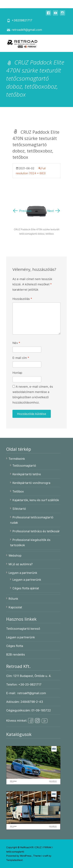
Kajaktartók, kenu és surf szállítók (36, 500)
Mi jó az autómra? (21, 564)
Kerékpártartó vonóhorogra (31, 483)
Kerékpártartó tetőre (27, 474)
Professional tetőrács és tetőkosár (36, 531)
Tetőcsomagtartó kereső (23, 629)
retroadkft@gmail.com (27, 30)
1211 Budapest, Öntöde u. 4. (32, 676)
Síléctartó (19, 509)
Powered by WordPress (19, 856)
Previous (22, 211)
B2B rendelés (16, 654)
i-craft (45, 856)
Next (54, 211)
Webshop (15, 556)
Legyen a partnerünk (23, 573)
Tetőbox (18, 491)
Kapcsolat (15, 607)
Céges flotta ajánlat (26, 588)
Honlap (17, 373)
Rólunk (13, 599)
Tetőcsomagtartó (24, 466)
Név (16, 343)
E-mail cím (21, 358)
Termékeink (17, 459)
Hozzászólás (22, 299)
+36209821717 (22, 20)
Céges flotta (15, 646)
